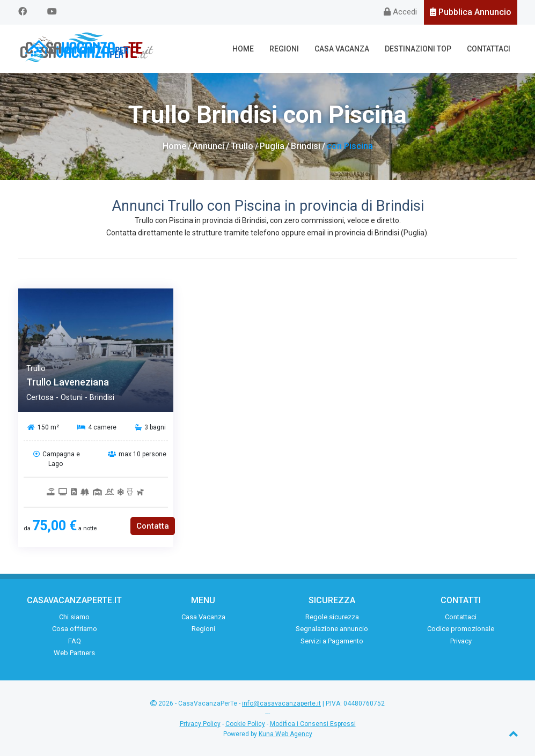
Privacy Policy (200, 724)
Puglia (272, 146)
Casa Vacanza (342, 49)
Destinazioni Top (418, 49)
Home (243, 49)
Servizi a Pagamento (332, 641)
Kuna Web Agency (285, 734)
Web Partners (74, 653)
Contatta (153, 526)
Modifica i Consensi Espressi (313, 724)
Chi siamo (74, 617)
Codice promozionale (461, 629)
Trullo (242, 146)
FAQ (75, 641)
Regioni (284, 49)
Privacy (461, 641)
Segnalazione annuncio (332, 629)
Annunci (208, 146)
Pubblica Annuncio (471, 12)
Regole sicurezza (332, 617)
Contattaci (489, 49)
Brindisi (306, 146)
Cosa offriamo (75, 629)
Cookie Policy (245, 724)
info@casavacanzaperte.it (281, 703)
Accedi (400, 12)
